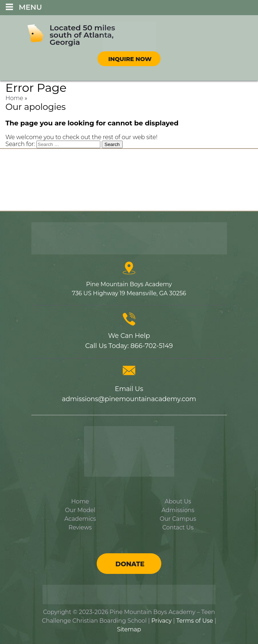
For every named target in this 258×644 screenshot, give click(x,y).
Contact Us (178, 527)
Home (14, 98)
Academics (80, 519)
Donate (130, 564)
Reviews (80, 527)
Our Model (80, 510)
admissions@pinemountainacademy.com (129, 399)
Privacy (161, 621)
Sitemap (129, 629)
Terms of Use (195, 621)
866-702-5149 (152, 346)
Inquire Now (130, 59)
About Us (178, 501)
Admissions (178, 510)
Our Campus (178, 519)
